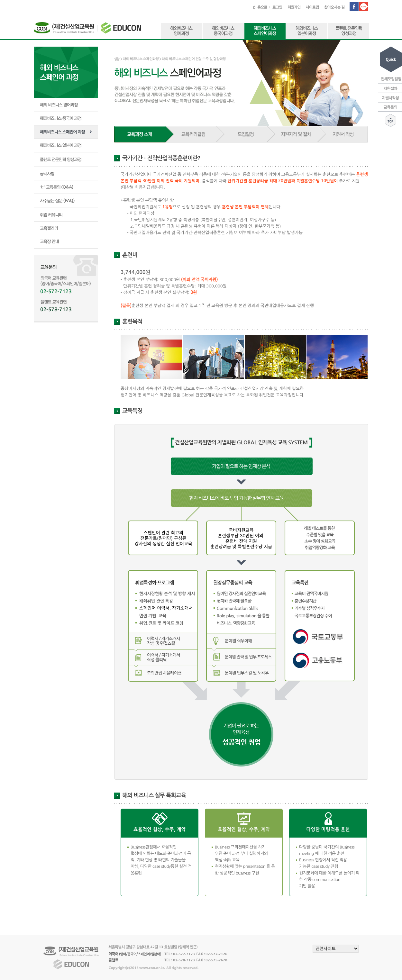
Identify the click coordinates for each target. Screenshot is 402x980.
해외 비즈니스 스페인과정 (141, 59)
